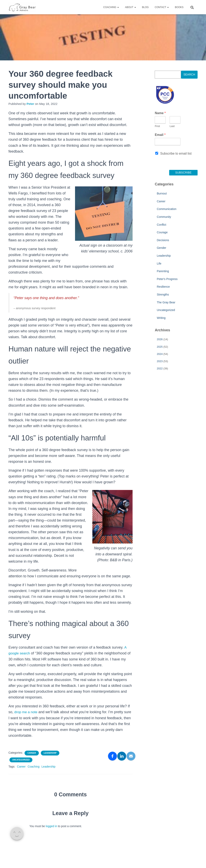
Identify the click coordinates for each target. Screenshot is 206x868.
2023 (160, 361)
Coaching (111, 7)
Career (32, 753)
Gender (161, 248)
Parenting (163, 271)
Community (164, 217)
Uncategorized (21, 760)
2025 (160, 347)
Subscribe (183, 173)
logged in (51, 826)
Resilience (163, 287)
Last (172, 126)
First (157, 126)
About (130, 7)
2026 (160, 339)
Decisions (163, 240)
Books (179, 7)
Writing (161, 318)
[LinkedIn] (122, 756)
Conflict (161, 225)
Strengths (163, 294)
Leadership (50, 753)
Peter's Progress (167, 279)
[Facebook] (112, 756)
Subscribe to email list (176, 153)
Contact (162, 7)
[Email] (131, 756)
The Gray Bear (166, 302)
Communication (166, 209)
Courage (162, 232)
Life (159, 263)
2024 (160, 354)
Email (160, 135)
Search (189, 74)
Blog (145, 7)
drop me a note (26, 712)
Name (160, 113)
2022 (160, 368)
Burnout (162, 193)
